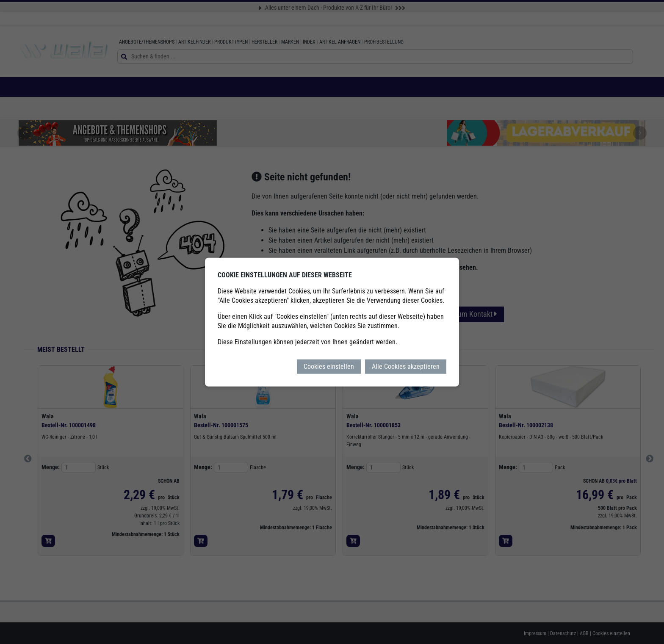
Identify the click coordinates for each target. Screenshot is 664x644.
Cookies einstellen (329, 366)
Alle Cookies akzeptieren (406, 366)
